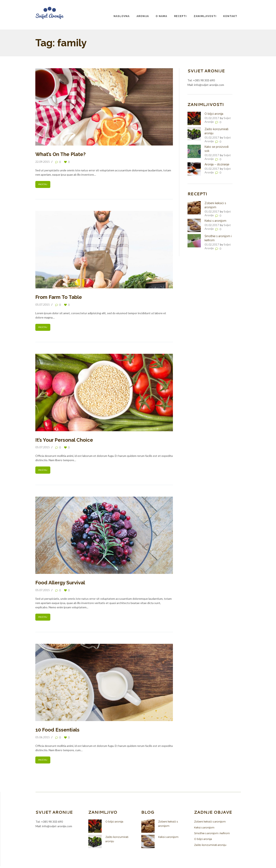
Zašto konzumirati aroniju (211, 846)
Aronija (143, 16)
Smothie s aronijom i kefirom (213, 835)
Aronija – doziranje (217, 164)
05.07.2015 (43, 305)
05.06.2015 (43, 739)
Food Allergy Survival (60, 584)
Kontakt (230, 16)
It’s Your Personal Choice (64, 441)
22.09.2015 (43, 162)
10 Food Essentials (57, 731)
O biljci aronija (214, 114)
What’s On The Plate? (60, 154)
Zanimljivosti (205, 16)
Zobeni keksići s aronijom (211, 823)
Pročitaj (43, 185)
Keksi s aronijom (215, 221)
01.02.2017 (212, 118)
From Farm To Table (59, 297)
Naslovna (122, 16)
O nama (161, 16)
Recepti (180, 16)
